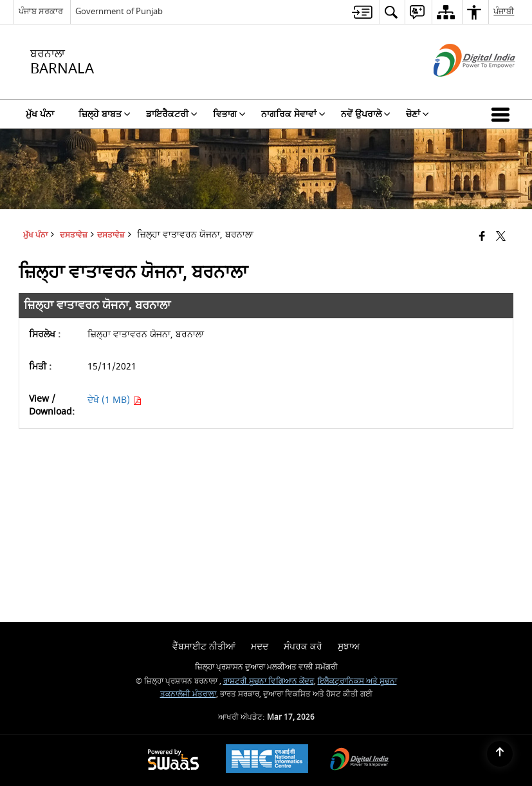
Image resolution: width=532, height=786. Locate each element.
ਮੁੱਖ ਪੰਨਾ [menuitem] (40, 114)
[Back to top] (500, 754)
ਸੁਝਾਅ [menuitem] (349, 647)
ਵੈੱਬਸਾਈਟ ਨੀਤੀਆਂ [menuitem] (204, 647)
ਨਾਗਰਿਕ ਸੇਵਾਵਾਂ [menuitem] (293, 114)
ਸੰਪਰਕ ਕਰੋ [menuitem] (303, 647)
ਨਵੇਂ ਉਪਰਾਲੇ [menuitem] (366, 114)
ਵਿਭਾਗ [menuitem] (229, 114)
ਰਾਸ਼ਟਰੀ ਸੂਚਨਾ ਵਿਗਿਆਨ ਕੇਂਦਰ (269, 681)
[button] (503, 114)
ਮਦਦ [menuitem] (260, 647)
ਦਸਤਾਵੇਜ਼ (111, 235)
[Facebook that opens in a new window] (482, 237)
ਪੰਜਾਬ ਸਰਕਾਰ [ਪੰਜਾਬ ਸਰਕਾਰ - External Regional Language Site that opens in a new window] (41, 11)
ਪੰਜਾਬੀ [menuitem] (504, 11)
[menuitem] (362, 12)
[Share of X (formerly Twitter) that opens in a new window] (501, 237)
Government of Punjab (119, 11)
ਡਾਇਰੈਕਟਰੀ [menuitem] (172, 114)
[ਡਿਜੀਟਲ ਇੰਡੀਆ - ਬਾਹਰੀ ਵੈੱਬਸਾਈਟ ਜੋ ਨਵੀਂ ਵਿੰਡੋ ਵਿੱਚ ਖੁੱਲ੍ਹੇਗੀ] (458, 88)
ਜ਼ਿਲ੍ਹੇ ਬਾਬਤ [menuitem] (105, 114)
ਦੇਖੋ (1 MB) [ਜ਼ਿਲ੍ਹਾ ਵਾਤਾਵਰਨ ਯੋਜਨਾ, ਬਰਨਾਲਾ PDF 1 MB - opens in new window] (115, 400)
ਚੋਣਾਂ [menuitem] (417, 114)
